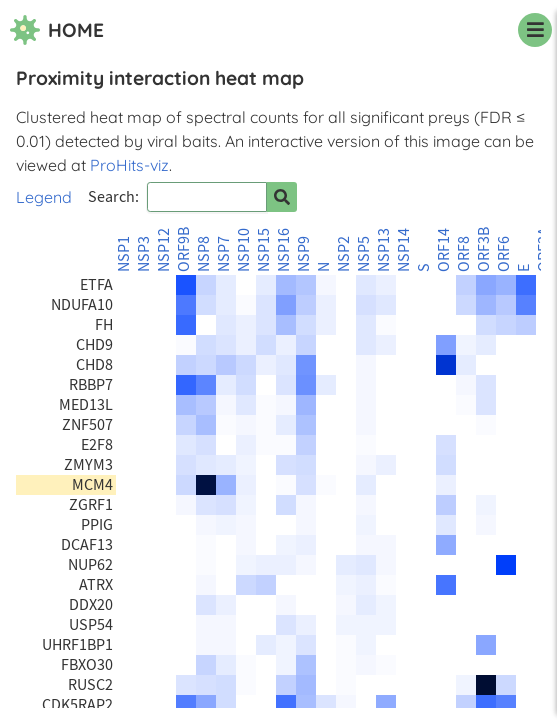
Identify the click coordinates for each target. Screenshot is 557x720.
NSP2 (344, 254)
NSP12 (164, 250)
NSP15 (264, 250)
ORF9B (184, 249)
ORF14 (444, 250)
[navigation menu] (535, 30)
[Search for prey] (282, 197)
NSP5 (364, 254)
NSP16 (284, 250)
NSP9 (304, 254)
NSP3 (144, 254)
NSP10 (244, 250)
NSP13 (384, 250)
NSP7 (224, 254)
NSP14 (404, 250)
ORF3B (484, 249)
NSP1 (124, 254)
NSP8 (204, 254)
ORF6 (504, 254)
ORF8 (464, 254)
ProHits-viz (129, 165)
